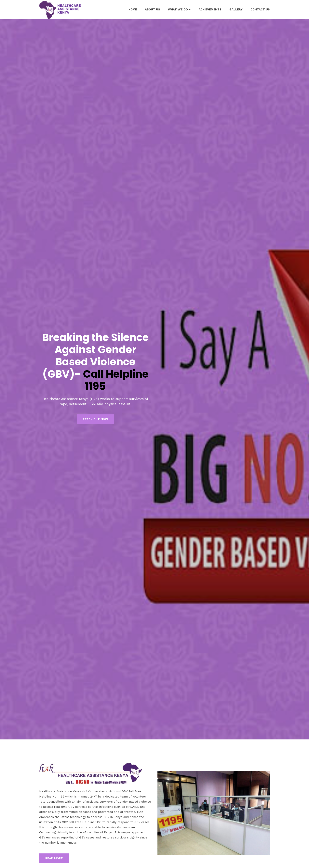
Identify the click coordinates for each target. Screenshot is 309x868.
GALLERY (236, 9)
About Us (152, 9)
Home (133, 9)
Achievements (210, 9)
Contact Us (260, 9)
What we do (178, 9)
